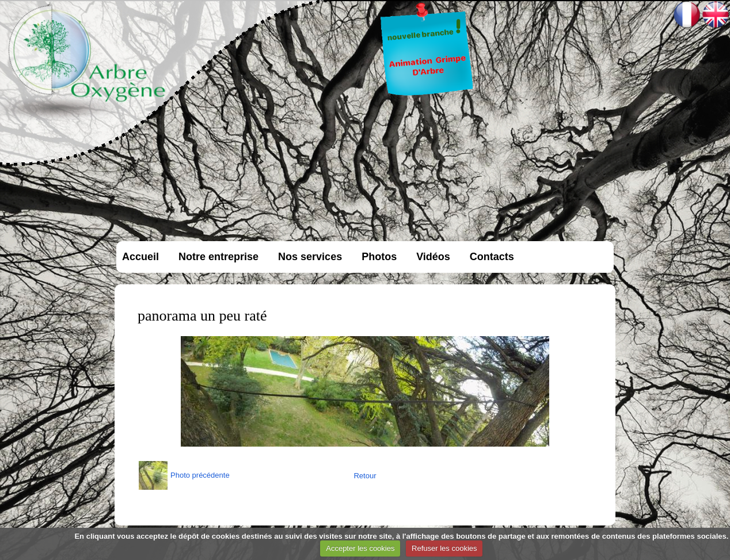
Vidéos (433, 257)
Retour (365, 476)
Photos (379, 257)
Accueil (140, 257)
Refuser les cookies (444, 548)
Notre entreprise (218, 257)
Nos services (310, 257)
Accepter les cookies (360, 548)
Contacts (492, 257)
